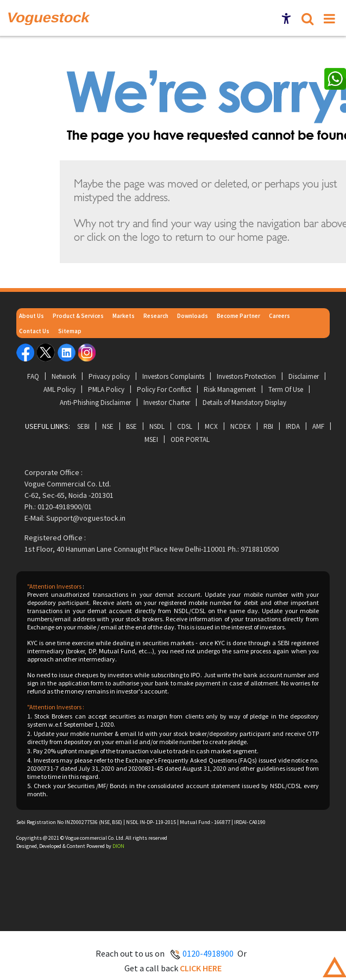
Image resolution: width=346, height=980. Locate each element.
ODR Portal (190, 439)
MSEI (151, 439)
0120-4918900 (208, 953)
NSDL (157, 426)
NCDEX (241, 426)
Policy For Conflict (164, 389)
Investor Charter (167, 402)
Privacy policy (109, 376)
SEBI (83, 426)
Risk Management (230, 389)
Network (64, 376)
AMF (318, 426)
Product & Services (78, 316)
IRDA (293, 426)
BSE (131, 426)
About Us (32, 316)
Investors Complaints (173, 376)
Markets (124, 316)
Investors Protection (246, 376)
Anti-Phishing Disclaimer (95, 402)
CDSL (185, 426)
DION (118, 846)
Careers (279, 316)
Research (156, 316)
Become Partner (238, 316)
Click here (201, 968)
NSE (108, 426)
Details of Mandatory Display (244, 402)
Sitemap (70, 331)
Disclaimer (304, 376)
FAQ (33, 376)
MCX (211, 426)
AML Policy (59, 389)
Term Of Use (286, 389)
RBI (268, 426)
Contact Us (34, 331)
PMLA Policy (106, 389)
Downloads (193, 316)
